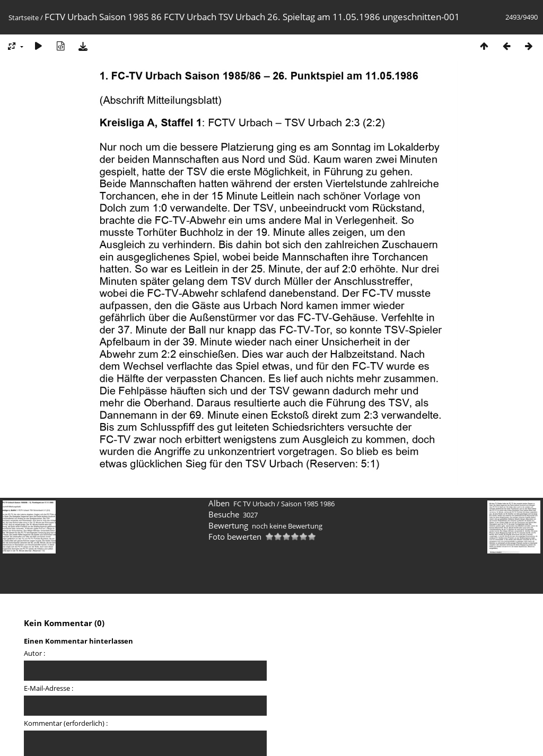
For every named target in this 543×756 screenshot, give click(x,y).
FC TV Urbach (254, 504)
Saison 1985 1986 (308, 504)
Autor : (34, 653)
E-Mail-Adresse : (49, 688)
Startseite (24, 17)
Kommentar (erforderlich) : (66, 723)
